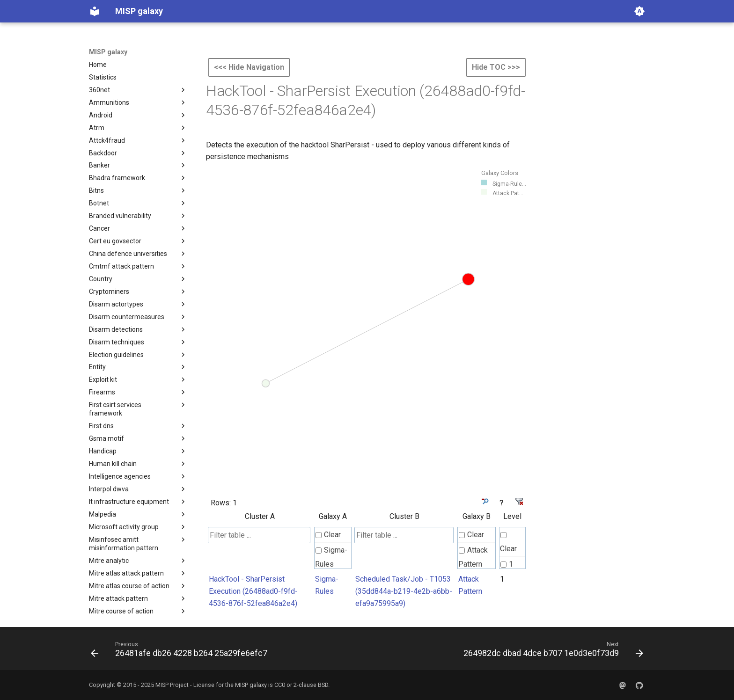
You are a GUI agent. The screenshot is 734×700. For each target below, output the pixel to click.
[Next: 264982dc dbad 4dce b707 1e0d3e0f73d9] (551, 651)
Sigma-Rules (331, 557)
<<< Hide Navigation (249, 67)
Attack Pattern (473, 557)
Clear (328, 535)
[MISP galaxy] (95, 11)
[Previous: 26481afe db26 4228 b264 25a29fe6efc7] (181, 651)
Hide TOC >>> (496, 67)
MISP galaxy (108, 52)
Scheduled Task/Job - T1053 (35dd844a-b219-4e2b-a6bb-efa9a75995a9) (404, 591)
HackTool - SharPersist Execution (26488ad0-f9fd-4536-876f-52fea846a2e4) (253, 591)
